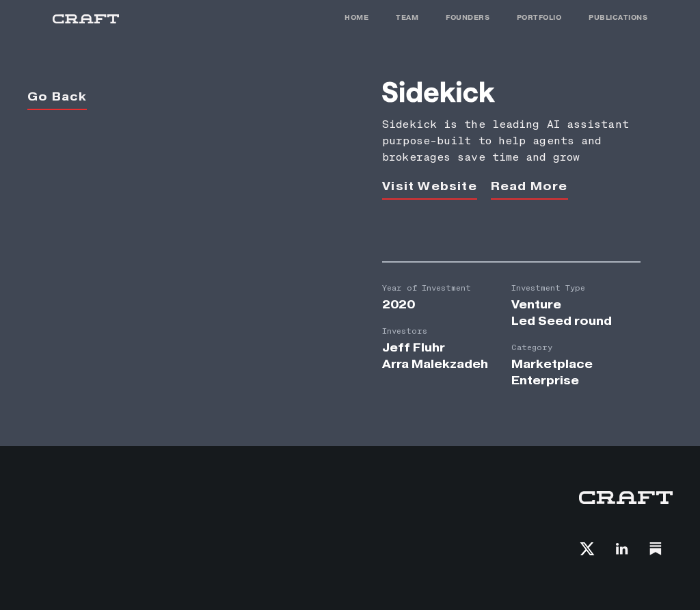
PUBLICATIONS (618, 17)
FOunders (468, 17)
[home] (86, 19)
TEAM (407, 17)
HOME (356, 17)
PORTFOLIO (539, 17)
